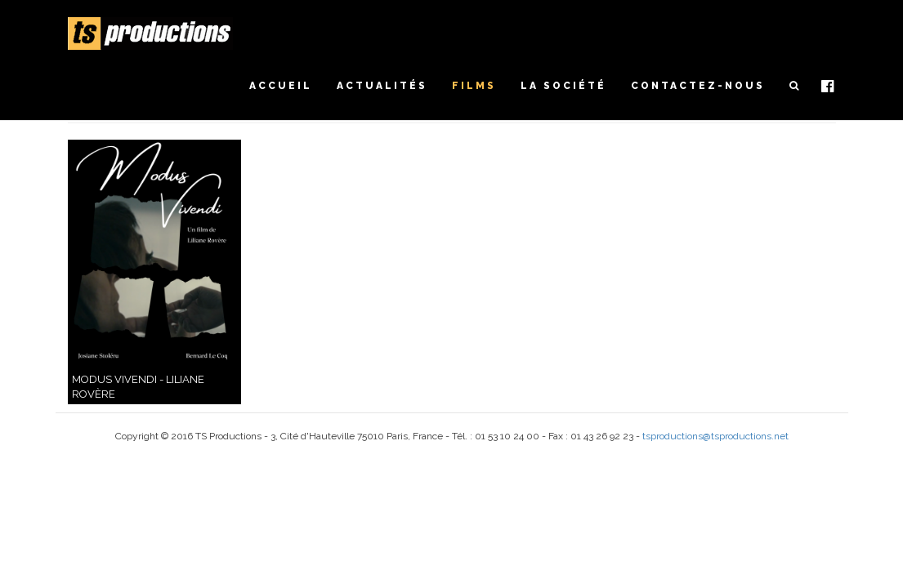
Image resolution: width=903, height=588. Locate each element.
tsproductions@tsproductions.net (715, 436)
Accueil (281, 86)
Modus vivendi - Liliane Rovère (138, 387)
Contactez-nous (698, 86)
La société (563, 86)
